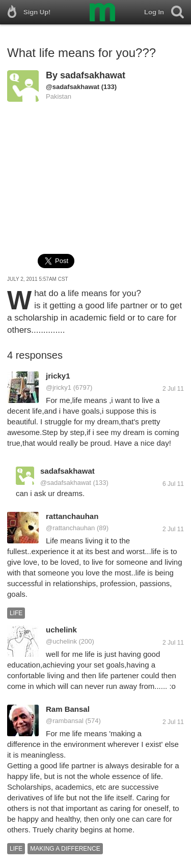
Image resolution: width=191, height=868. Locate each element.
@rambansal (65, 721)
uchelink (61, 630)
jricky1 (58, 376)
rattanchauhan (72, 516)
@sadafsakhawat (73, 87)
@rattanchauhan (70, 528)
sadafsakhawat (93, 75)
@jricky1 (59, 387)
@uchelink (61, 641)
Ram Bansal (68, 709)
